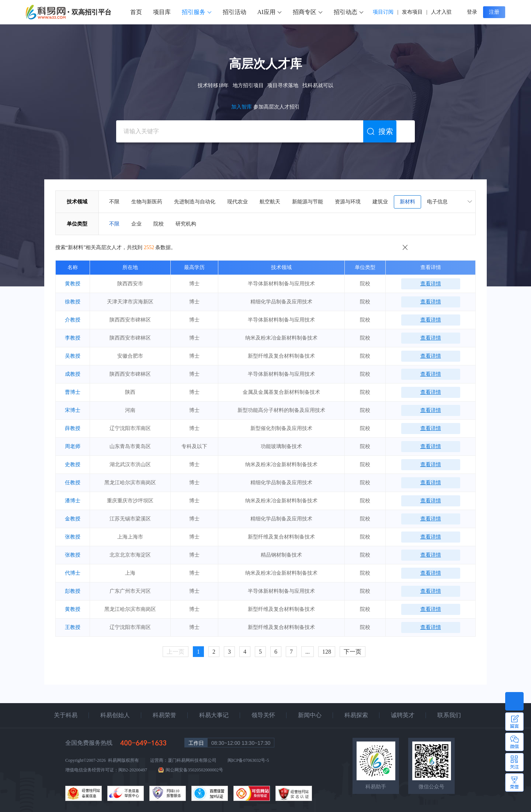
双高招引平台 (91, 12)
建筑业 (380, 202)
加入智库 (242, 107)
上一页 (176, 652)
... (308, 652)
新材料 (407, 202)
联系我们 (449, 715)
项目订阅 (383, 12)
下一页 (353, 652)
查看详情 (431, 284)
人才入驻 (441, 12)
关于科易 (66, 715)
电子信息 (437, 202)
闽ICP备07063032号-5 (248, 760)
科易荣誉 (164, 715)
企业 (136, 224)
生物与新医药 (147, 202)
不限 (114, 202)
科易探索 (356, 715)
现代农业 (237, 202)
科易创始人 (115, 715)
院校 (159, 224)
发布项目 (412, 12)
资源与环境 (348, 202)
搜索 (380, 132)
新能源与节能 (308, 202)
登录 (472, 12)
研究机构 (186, 224)
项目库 (162, 12)
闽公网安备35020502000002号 (194, 770)
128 (327, 652)
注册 (494, 12)
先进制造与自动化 (195, 202)
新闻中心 (310, 715)
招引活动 (235, 12)
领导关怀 (263, 715)
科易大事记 (214, 715)
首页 (136, 12)
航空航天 (270, 202)
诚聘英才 (403, 715)
